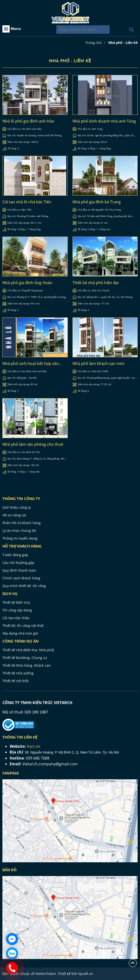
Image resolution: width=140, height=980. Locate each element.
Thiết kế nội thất (16, 681)
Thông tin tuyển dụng (20, 538)
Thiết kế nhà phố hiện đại (96, 283)
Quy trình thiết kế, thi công (24, 586)
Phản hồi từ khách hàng (22, 523)
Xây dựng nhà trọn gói (20, 633)
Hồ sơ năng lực (14, 515)
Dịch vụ (10, 594)
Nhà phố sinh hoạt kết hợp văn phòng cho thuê (30, 363)
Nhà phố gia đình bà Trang (97, 202)
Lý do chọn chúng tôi (19, 531)
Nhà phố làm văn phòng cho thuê (33, 444)
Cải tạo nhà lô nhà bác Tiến (27, 202)
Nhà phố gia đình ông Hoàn (27, 283)
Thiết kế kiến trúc (16, 602)
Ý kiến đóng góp (15, 555)
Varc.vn (33, 746)
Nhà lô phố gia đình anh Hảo (28, 121)
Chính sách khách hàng (21, 578)
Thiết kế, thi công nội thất (23, 626)
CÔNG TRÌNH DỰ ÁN (20, 641)
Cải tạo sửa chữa (16, 618)
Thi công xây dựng (17, 610)
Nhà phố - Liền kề (123, 43)
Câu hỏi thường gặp (18, 563)
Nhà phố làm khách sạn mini (98, 363)
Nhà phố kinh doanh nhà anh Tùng (104, 121)
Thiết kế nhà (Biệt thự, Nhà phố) (28, 650)
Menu (12, 29)
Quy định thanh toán (19, 570)
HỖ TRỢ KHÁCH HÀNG (22, 546)
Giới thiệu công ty (17, 507)
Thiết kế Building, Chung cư (25, 658)
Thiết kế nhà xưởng (18, 673)
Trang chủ (93, 43)
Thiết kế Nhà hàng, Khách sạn (27, 665)
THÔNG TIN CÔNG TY (21, 499)
